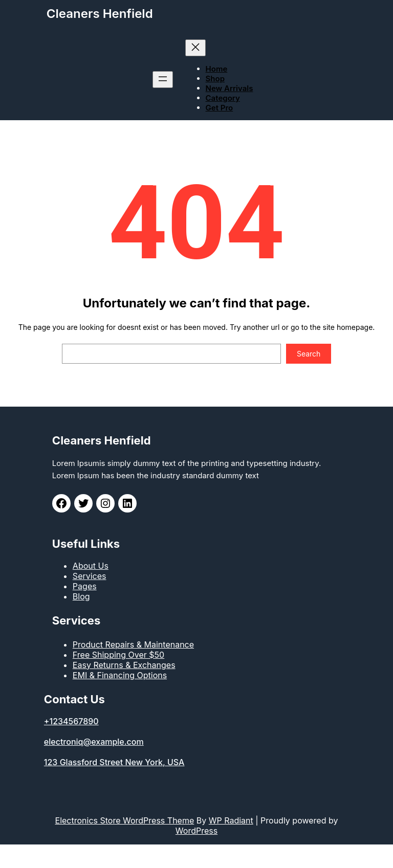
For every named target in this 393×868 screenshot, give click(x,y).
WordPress (196, 831)
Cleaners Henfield (100, 14)
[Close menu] (195, 48)
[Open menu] (163, 80)
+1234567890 (71, 721)
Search (309, 354)
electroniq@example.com (94, 742)
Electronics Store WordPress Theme (125, 820)
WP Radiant (231, 820)
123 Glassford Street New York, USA (114, 762)
